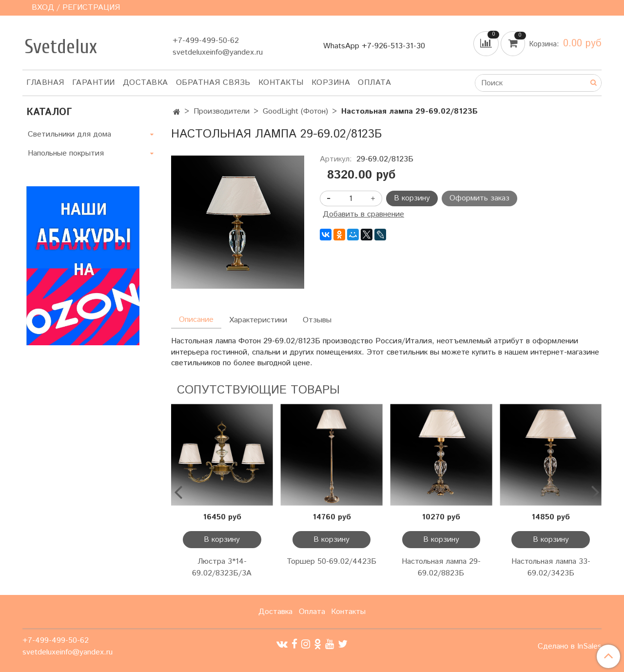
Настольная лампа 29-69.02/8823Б (441, 567)
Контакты (281, 83)
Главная (45, 83)
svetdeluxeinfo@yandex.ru (218, 52)
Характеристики (258, 320)
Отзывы (317, 320)
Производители (222, 111)
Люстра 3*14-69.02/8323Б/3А (222, 567)
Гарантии (94, 83)
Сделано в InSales (570, 647)
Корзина (331, 83)
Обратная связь (213, 83)
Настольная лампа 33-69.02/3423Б (551, 567)
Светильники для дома (69, 134)
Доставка (146, 83)
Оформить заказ (479, 198)
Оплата (374, 83)
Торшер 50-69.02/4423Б (331, 562)
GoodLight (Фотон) (295, 111)
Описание (196, 320)
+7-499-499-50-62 (206, 41)
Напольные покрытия (66, 153)
